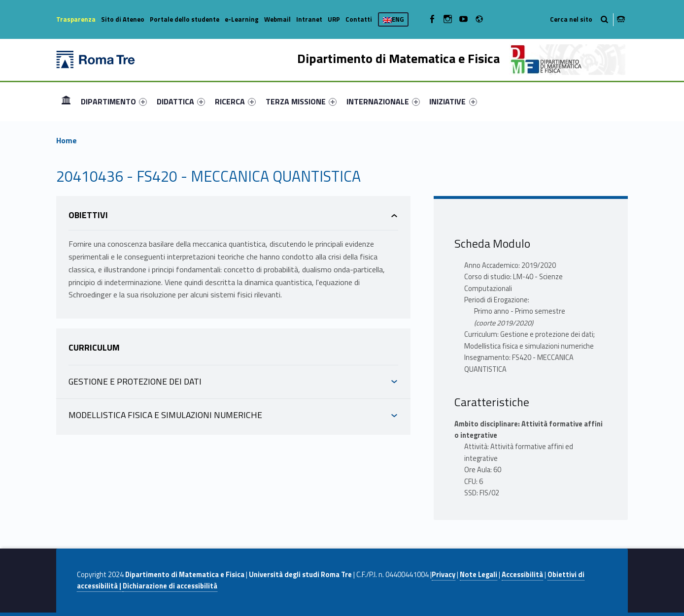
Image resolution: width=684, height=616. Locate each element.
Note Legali (479, 575)
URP (334, 19)
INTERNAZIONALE (383, 101)
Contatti (359, 19)
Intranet (309, 19)
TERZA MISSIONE (301, 101)
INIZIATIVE (453, 101)
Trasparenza (76, 19)
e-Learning (242, 19)
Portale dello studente (185, 19)
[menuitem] (66, 101)
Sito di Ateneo (123, 19)
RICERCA (235, 101)
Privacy (444, 575)
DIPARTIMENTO (114, 101)
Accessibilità (522, 575)
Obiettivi (88, 215)
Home (66, 101)
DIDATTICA (181, 101)
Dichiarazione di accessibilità (170, 586)
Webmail (277, 19)
